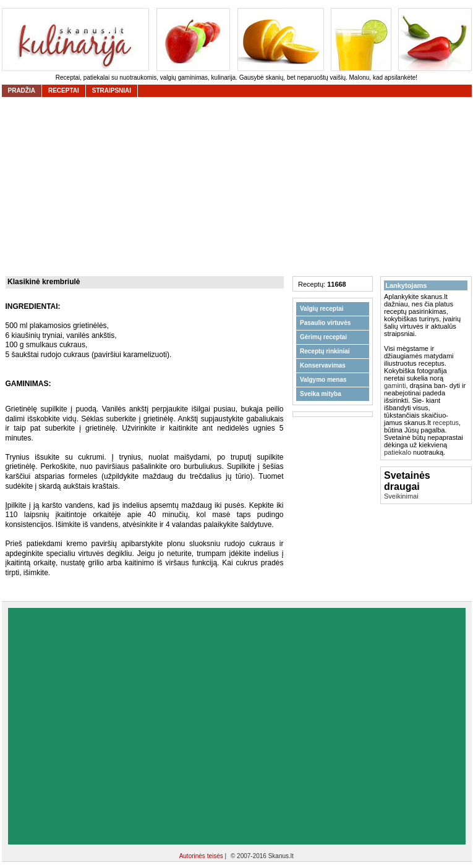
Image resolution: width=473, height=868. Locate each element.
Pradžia (22, 91)
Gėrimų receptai (323, 337)
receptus (446, 423)
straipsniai (112, 91)
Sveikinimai (401, 496)
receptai (64, 91)
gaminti (395, 386)
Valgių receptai (322, 309)
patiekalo (398, 452)
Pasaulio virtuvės (325, 323)
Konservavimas (323, 365)
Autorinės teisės (202, 856)
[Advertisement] (116, 726)
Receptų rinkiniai (325, 351)
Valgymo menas (323, 380)
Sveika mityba (321, 394)
